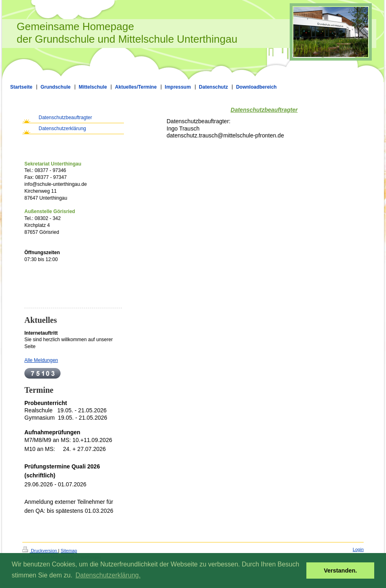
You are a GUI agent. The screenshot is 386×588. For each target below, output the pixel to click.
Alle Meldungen (41, 360)
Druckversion (40, 551)
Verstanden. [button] (340, 571)
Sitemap (69, 551)
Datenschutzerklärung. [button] (108, 575)
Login (358, 549)
